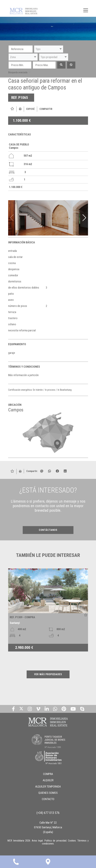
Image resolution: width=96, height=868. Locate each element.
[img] (48, 218)
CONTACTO (48, 799)
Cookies (72, 841)
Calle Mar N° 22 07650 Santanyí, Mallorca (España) (48, 827)
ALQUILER (48, 780)
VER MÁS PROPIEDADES (48, 674)
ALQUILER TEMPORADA (48, 786)
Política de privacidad (55, 841)
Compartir (46, 109)
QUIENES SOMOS (48, 793)
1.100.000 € (22, 121)
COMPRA (48, 774)
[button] (49, 49)
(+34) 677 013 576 (48, 813)
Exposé (30, 109)
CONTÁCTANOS (48, 530)
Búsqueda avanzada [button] (18, 72)
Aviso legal (37, 841)
